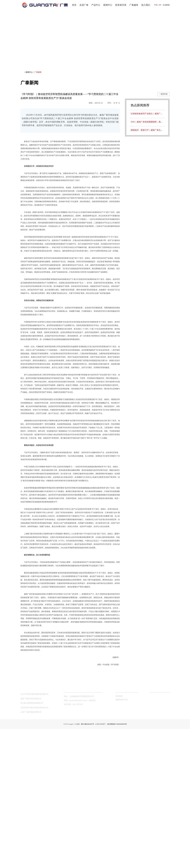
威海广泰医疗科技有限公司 (31, 838)
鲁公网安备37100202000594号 (118, 863)
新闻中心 (108, 5)
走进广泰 (84, 5)
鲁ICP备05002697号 (86, 863)
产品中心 (96, 5)
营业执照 (119, 835)
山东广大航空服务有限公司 (31, 851)
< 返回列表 (163, 94)
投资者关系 (121, 5)
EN (160, 5)
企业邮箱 (166, 5)
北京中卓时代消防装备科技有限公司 (34, 833)
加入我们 (146, 5)
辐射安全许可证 (122, 839)
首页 (74, 5)
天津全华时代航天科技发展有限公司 (34, 847)
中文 (156, 5)
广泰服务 (134, 5)
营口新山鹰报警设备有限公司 (32, 842)
